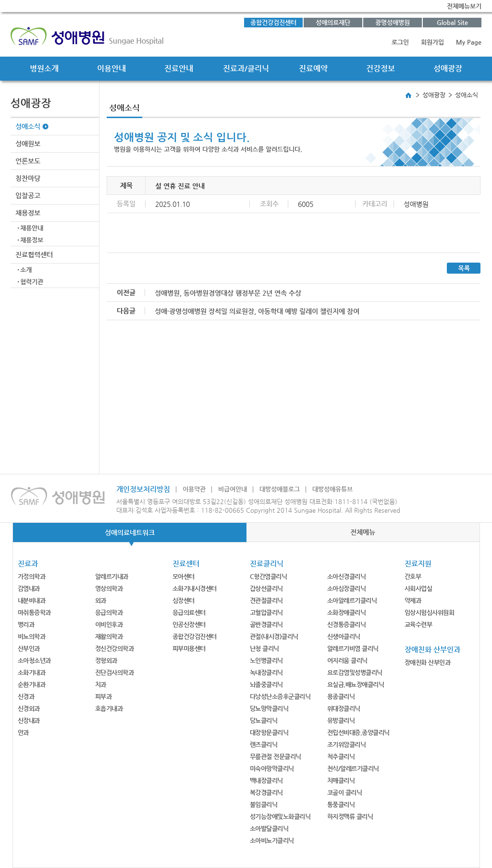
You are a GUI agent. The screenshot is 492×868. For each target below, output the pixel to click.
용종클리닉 (341, 696)
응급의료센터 (189, 612)
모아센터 (184, 576)
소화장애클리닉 (347, 612)
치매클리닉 (341, 780)
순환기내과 (32, 684)
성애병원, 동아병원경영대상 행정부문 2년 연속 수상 (228, 293)
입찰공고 (28, 195)
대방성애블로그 (280, 489)
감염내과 (29, 588)
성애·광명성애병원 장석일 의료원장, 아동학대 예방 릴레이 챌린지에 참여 (257, 311)
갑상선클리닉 (266, 588)
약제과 (413, 600)
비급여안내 (233, 489)
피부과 (104, 696)
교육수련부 (418, 624)
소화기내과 (32, 672)
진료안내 (179, 68)
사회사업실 (418, 588)
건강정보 (381, 68)
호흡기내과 (109, 708)
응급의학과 (109, 612)
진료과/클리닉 (246, 68)
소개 (26, 270)
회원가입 (432, 42)
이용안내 (111, 68)
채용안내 (32, 228)
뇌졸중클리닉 (266, 684)
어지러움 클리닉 (347, 660)
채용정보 (28, 213)
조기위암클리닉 (347, 744)
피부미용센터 (189, 648)
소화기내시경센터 (195, 588)
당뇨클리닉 (264, 720)
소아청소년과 (34, 660)
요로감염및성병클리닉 (355, 672)
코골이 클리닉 (345, 792)
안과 (23, 732)
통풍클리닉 (341, 804)
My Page (469, 42)
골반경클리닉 (266, 624)
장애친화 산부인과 (428, 662)
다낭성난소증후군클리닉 (280, 696)
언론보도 (28, 161)
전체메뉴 (363, 532)
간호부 (413, 576)
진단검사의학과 (115, 672)
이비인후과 (109, 624)
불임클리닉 (264, 804)
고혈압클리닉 (266, 612)
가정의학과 (32, 576)
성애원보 (28, 144)
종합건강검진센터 (273, 22)
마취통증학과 (34, 612)
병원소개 (44, 68)
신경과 (26, 696)
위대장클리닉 (344, 708)
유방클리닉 (341, 720)
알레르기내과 (112, 576)
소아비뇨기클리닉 (272, 840)
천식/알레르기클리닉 (353, 768)
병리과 (26, 624)
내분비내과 (32, 600)
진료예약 (313, 68)
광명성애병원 (393, 22)
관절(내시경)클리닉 (274, 636)
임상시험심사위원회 (430, 612)
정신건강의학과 (115, 648)
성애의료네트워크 (130, 532)
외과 (101, 600)
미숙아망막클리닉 (272, 768)
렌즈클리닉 (264, 744)
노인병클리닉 (266, 660)
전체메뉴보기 (464, 6)
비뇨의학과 (32, 636)
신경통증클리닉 (347, 624)
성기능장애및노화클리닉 (280, 816)
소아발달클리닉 (269, 828)
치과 (101, 684)
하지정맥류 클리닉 (350, 816)
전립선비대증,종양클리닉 (358, 732)
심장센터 (184, 600)
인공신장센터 (189, 624)
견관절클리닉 (266, 600)
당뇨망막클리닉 (269, 708)
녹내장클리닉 (266, 672)
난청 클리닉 (264, 648)
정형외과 (106, 660)
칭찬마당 (28, 178)
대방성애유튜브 (332, 489)
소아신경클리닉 (347, 576)
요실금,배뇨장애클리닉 (356, 684)
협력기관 (32, 282)
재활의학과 (109, 636)
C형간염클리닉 (269, 576)
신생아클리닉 (344, 636)
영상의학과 (109, 588)
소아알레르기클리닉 (352, 600)
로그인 (400, 42)
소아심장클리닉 (347, 588)
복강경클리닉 (266, 792)
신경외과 (29, 708)
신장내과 (29, 720)
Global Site (452, 22)
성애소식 (28, 126)
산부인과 (29, 648)
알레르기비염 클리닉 (353, 648)
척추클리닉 (341, 756)
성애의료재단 (333, 22)
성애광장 (448, 68)
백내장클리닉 (266, 780)
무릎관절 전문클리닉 (276, 756)
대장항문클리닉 (269, 732)
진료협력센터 (34, 254)
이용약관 (194, 489)
